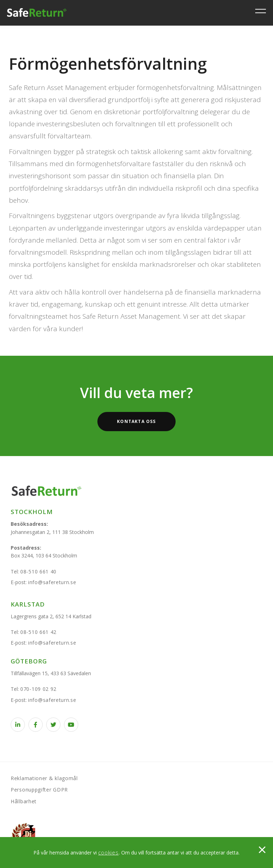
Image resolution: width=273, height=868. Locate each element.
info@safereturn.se (52, 582)
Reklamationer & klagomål (44, 778)
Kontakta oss (136, 421)
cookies (108, 852)
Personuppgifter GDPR (39, 790)
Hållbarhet (24, 801)
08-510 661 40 (38, 571)
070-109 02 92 (38, 689)
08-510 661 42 (38, 632)
